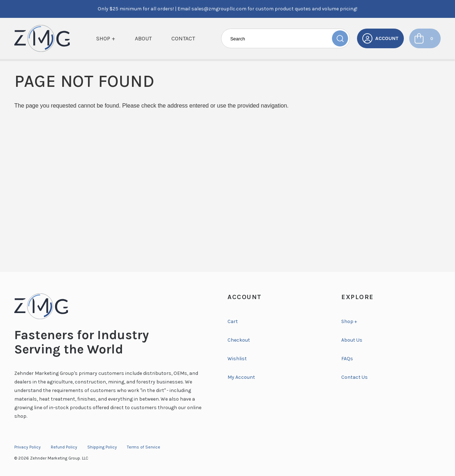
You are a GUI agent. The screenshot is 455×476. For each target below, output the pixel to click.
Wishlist (237, 359)
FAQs (347, 359)
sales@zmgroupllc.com (219, 9)
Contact (183, 38)
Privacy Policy (28, 447)
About (143, 38)
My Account (241, 377)
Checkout (239, 340)
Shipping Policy (102, 447)
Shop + (106, 38)
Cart (233, 321)
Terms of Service (144, 447)
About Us (352, 340)
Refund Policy (64, 447)
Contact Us (354, 377)
